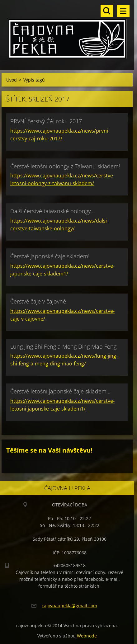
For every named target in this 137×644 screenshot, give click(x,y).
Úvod (12, 80)
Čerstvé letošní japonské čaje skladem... (60, 391)
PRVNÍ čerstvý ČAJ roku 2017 (46, 121)
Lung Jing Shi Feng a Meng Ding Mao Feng (63, 346)
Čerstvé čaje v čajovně (38, 301)
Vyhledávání (107, 11)
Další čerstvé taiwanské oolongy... (52, 211)
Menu (123, 11)
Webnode (87, 636)
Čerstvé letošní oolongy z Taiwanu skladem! (65, 166)
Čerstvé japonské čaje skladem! (50, 256)
